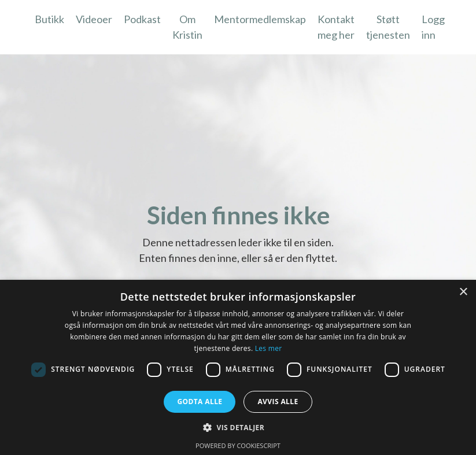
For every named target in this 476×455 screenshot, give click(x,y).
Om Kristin (187, 27)
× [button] (463, 292)
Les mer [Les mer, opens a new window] (269, 348)
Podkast (142, 19)
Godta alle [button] (200, 402)
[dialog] (238, 367)
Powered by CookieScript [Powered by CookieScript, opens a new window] (238, 445)
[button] (238, 427)
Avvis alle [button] (278, 402)
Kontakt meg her (336, 27)
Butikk (49, 19)
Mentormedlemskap (260, 19)
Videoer (94, 19)
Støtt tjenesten (388, 27)
